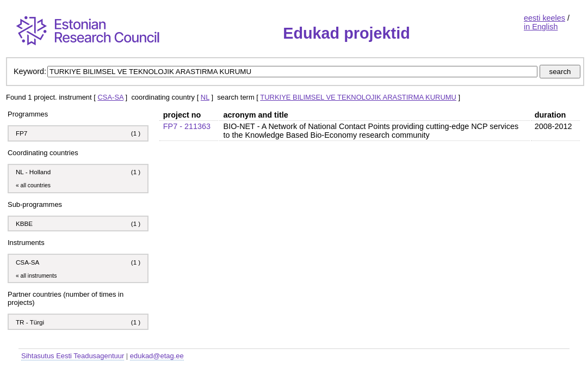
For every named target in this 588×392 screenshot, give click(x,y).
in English (541, 27)
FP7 (21, 133)
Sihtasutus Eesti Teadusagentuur (73, 356)
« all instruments (36, 276)
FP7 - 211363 (187, 126)
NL (205, 97)
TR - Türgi (30, 322)
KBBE (24, 223)
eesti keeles (544, 18)
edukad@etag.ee (157, 356)
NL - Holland (33, 172)
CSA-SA (110, 97)
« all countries (33, 185)
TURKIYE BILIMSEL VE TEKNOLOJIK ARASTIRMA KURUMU (358, 97)
